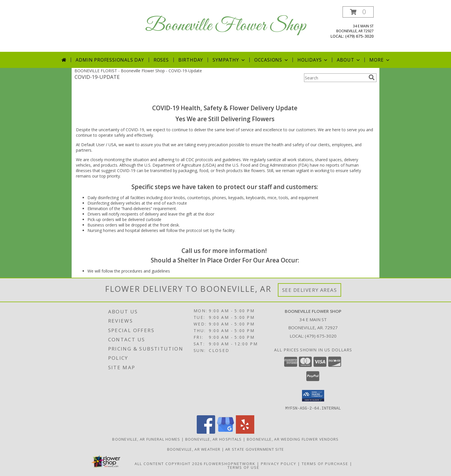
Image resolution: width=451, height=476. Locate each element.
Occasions (272, 60)
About (349, 60)
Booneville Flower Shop (226, 26)
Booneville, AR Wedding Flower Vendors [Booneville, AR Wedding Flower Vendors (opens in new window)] (293, 439)
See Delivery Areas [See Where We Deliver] (310, 290)
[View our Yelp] (245, 432)
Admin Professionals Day (110, 60)
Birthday (191, 60)
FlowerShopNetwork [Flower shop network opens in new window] (230, 463)
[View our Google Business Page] (225, 432)
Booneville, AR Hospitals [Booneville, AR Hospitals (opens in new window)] (214, 439)
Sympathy (229, 60)
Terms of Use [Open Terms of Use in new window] (243, 467)
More (380, 60)
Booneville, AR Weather (194, 449)
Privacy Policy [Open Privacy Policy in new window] (279, 463)
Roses (161, 60)
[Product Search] (335, 78)
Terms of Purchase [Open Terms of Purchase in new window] (325, 463)
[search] (372, 77)
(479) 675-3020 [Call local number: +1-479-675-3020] (359, 36)
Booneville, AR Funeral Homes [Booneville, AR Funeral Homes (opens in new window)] (146, 439)
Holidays (313, 60)
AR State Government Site (255, 449)
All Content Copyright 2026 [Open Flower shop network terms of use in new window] (169, 463)
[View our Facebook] (206, 432)
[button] (358, 12)
